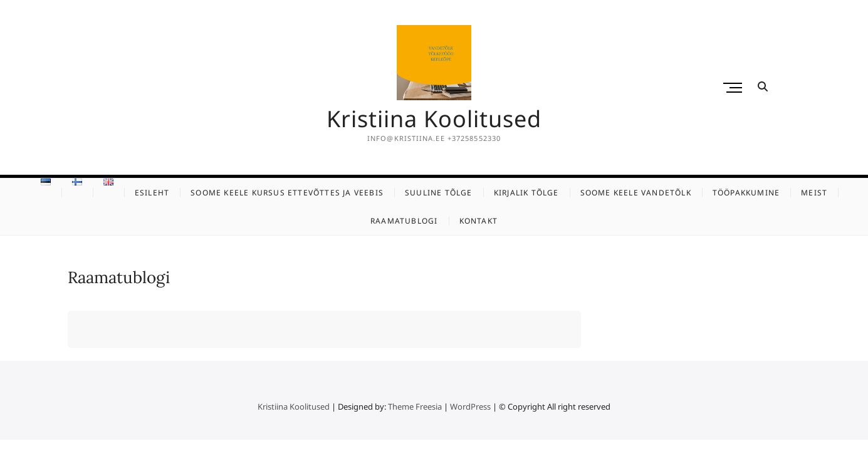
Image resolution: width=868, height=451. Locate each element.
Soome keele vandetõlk (636, 193)
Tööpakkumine (746, 193)
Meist (814, 193)
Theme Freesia (415, 407)
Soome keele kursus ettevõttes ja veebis (287, 193)
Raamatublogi (404, 221)
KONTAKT (478, 221)
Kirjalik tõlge (526, 193)
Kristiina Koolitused (434, 119)
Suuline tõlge (439, 193)
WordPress (470, 407)
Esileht (152, 193)
